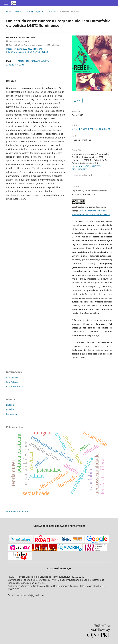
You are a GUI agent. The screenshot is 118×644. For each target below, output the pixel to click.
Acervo (18, 12)
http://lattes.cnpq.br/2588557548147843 (27, 52)
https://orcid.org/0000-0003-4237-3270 (24, 49)
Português (11, 414)
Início (9, 12)
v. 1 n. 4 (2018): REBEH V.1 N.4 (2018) (42, 12)
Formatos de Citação (84, 175)
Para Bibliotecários (15, 386)
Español (10, 409)
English (10, 405)
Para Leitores (12, 377)
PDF (78, 101)
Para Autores (12, 382)
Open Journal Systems (18, 512)
